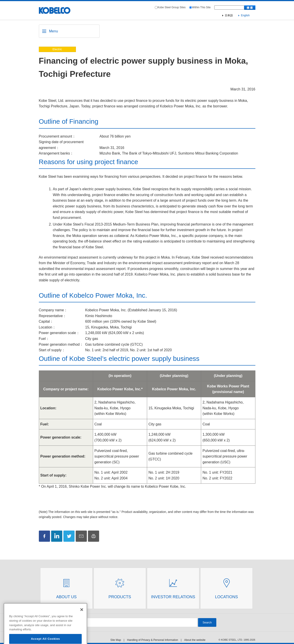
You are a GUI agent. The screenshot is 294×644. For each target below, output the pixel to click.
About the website (195, 640)
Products (120, 597)
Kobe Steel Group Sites (172, 7)
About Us (67, 597)
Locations (226, 597)
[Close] (82, 617)
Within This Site (201, 7)
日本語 (229, 15)
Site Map (116, 640)
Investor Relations (173, 597)
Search (207, 622)
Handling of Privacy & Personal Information (153, 640)
